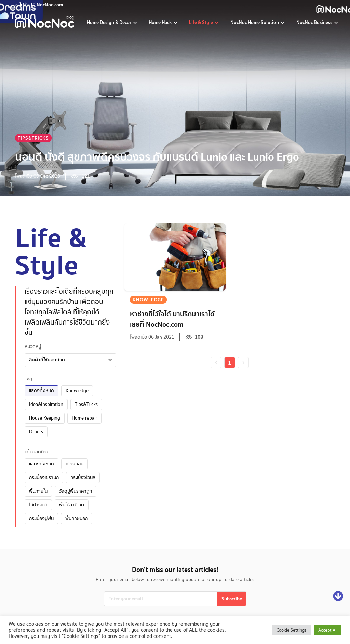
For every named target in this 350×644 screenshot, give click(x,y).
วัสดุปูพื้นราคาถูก (76, 491)
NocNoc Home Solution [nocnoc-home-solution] (255, 22)
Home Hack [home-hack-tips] (161, 22)
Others (36, 431)
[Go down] (338, 596)
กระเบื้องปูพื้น (41, 518)
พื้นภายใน (38, 491)
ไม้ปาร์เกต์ (38, 505)
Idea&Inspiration (46, 404)
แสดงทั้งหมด (42, 390)
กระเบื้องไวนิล (83, 477)
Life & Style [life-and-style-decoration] (201, 22)
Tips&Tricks (86, 404)
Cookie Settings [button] (292, 630)
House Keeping (45, 418)
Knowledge (77, 390)
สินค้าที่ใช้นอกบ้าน (47, 360)
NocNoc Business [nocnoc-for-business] (315, 22)
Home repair (84, 418)
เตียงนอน (75, 464)
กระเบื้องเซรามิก (44, 477)
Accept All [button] (328, 630)
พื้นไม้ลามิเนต (72, 505)
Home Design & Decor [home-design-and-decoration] (110, 22)
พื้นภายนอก (77, 518)
